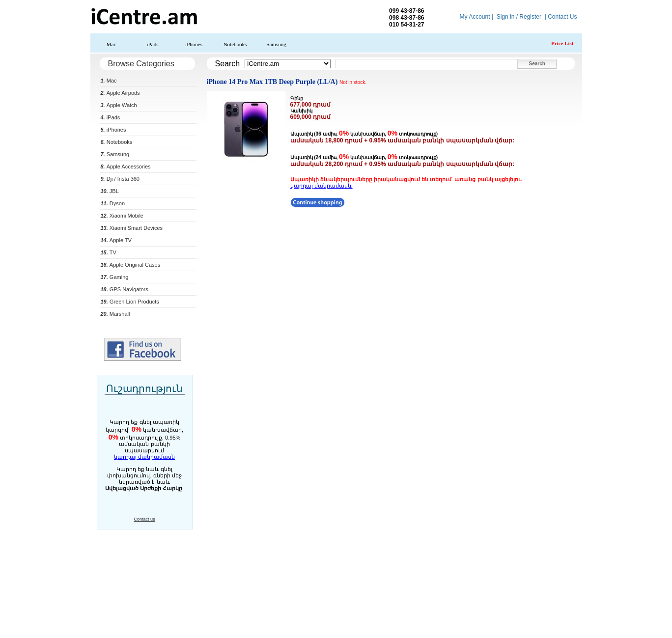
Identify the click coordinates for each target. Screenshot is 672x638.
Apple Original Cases (131, 265)
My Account (475, 17)
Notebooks (235, 44)
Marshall (115, 314)
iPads (153, 44)
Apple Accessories (126, 166)
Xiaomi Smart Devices (132, 228)
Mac (112, 44)
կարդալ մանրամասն (144, 457)
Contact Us (562, 17)
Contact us (144, 519)
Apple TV (116, 240)
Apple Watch (119, 105)
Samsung (276, 44)
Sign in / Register (519, 17)
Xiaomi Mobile (122, 216)
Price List (562, 43)
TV (109, 252)
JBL (110, 191)
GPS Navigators (125, 289)
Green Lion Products (130, 302)
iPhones (194, 44)
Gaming (115, 277)
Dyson (113, 203)
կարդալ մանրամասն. (322, 186)
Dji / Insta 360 (120, 179)
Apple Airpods (120, 93)
